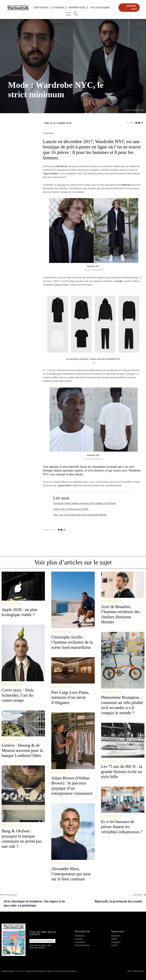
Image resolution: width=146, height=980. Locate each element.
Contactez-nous (60, 971)
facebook (116, 936)
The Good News (100, 8)
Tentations (41, 8)
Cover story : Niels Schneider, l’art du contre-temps (18, 695)
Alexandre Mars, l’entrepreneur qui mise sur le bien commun (71, 874)
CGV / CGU (20, 971)
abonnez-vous (132, 8)
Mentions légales (8, 971)
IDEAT (129, 971)
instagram (116, 942)
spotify (114, 945)
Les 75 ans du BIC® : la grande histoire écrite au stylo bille (122, 771)
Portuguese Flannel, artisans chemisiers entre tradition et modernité (84, 503)
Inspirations (77, 8)
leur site (61, 185)
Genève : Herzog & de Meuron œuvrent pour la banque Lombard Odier (22, 750)
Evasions (58, 8)
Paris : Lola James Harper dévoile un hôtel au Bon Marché (80, 515)
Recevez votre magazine (42, 941)
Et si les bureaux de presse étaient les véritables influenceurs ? (122, 827)
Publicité (49, 971)
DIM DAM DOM (139, 971)
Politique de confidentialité (35, 971)
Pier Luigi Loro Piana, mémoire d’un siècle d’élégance (70, 697)
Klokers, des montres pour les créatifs (71, 509)
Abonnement (72, 971)
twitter (114, 939)
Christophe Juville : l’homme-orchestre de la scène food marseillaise (72, 642)
